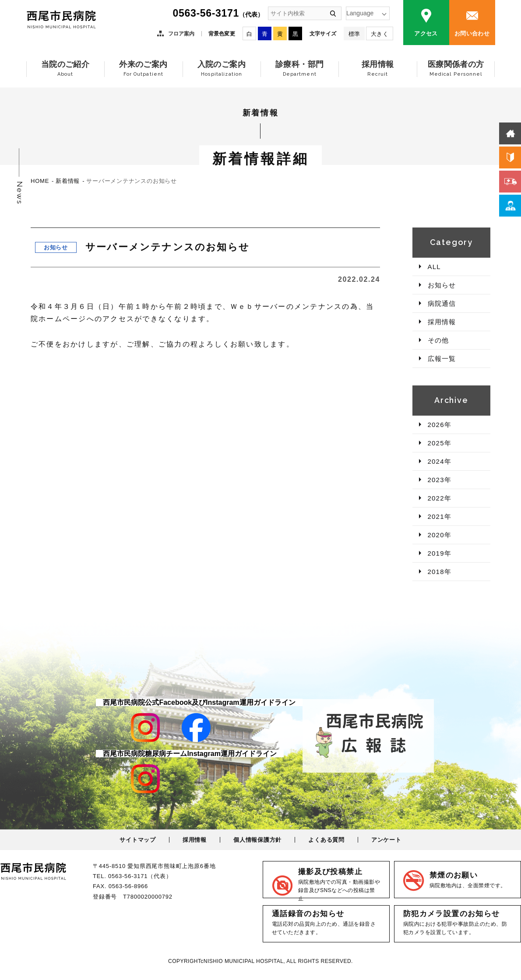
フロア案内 (181, 34)
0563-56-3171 (218, 13)
